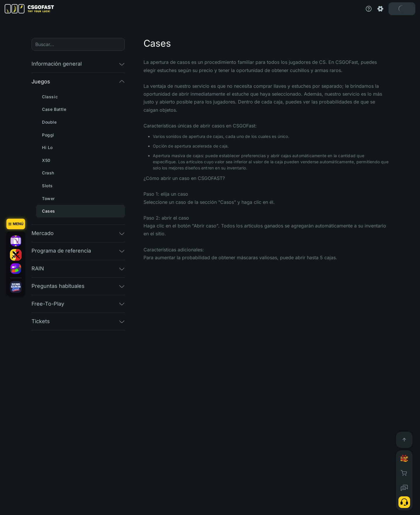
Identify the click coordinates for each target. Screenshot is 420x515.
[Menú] (16, 224)
